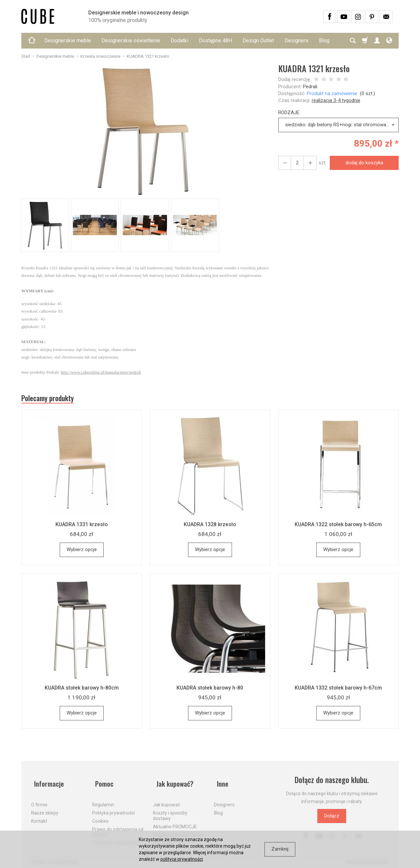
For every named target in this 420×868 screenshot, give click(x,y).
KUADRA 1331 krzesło (82, 527)
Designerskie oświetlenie (131, 41)
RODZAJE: (289, 113)
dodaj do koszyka (362, 163)
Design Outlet (258, 41)
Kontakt (39, 816)
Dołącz (332, 818)
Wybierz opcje (82, 552)
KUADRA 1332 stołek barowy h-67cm (338, 690)
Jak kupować (167, 800)
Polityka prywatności (114, 808)
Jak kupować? (173, 782)
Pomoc (102, 782)
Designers (296, 41)
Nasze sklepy (45, 808)
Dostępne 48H (215, 41)
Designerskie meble (68, 41)
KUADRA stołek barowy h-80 (210, 690)
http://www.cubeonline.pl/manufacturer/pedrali (101, 372)
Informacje (47, 782)
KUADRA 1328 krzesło (210, 527)
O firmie (39, 800)
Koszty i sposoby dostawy (170, 811)
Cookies (100, 816)
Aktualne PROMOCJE (175, 822)
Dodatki (179, 41)
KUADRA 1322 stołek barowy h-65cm (338, 527)
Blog (218, 808)
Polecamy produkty (52, 399)
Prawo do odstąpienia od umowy (118, 827)
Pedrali (310, 87)
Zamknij (280, 849)
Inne (220, 782)
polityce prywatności (182, 859)
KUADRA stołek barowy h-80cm (82, 690)
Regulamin (103, 800)
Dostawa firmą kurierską (178, 830)
